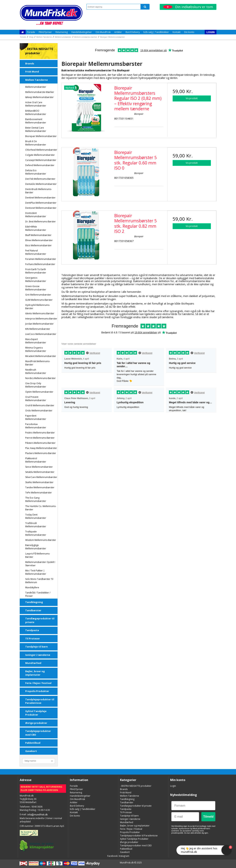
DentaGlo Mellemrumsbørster (41, 184)
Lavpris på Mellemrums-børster (38, 555)
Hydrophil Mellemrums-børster (38, 307)
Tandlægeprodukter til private (40, 620)
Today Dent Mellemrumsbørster (36, 516)
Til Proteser (33, 638)
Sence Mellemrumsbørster (39, 467)
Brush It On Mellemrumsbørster (36, 143)
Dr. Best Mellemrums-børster (40, 222)
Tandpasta (32, 630)
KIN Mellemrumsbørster (38, 329)
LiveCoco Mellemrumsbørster (41, 334)
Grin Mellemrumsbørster (38, 295)
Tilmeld (208, 817)
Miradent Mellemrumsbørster (41, 356)
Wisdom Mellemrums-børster (41, 540)
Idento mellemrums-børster (40, 313)
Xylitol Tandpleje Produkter (36, 713)
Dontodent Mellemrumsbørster (36, 215)
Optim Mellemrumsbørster (39, 392)
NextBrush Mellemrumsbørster (36, 371)
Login (211, 32)
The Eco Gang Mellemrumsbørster (36, 499)
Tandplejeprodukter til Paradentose (40, 701)
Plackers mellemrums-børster (41, 453)
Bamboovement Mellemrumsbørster (36, 121)
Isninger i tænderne (38, 655)
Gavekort (31, 751)
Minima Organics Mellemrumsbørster (36, 349)
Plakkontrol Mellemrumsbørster (36, 460)
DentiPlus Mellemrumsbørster (41, 203)
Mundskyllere (32, 587)
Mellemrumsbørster (36, 87)
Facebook (112, 856)
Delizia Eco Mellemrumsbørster (36, 172)
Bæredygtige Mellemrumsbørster (36, 547)
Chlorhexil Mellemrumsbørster (41, 150)
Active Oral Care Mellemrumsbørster (36, 104)
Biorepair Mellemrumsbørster (41, 136)
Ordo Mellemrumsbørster (39, 411)
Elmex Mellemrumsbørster (39, 240)
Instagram (124, 856)
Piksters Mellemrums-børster (40, 443)
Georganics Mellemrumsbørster (36, 279)
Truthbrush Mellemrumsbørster (36, 525)
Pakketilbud (33, 743)
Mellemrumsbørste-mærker (40, 92)
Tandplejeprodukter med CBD (38, 733)
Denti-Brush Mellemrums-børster (39, 191)
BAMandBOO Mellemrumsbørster (36, 112)
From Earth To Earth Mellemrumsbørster (36, 271)
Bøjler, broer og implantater (35, 673)
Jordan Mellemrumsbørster (39, 324)
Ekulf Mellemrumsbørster (38, 235)
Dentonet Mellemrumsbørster (41, 208)
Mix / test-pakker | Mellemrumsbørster (36, 572)
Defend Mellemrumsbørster (40, 165)
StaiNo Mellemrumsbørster (39, 482)
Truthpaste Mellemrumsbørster (36, 533)
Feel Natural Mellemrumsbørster (36, 252)
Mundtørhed (33, 663)
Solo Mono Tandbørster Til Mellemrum (39, 581)
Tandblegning (34, 602)
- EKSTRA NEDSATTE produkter (39, 51)
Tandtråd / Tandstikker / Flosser (38, 594)
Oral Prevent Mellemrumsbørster (36, 399)
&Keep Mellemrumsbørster (39, 97)
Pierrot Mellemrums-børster (40, 438)
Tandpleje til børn (37, 647)
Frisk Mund (32, 72)
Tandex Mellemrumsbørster (40, 487)
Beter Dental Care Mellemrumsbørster (36, 129)
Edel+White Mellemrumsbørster (36, 228)
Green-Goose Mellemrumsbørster (36, 288)
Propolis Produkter (37, 691)
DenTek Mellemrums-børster (40, 179)
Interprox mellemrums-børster (41, 319)
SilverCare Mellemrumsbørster (41, 477)
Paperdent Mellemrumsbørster (36, 417)
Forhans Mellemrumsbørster (40, 264)
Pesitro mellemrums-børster (40, 433)
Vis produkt (192, 98)
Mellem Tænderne (37, 80)
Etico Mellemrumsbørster (38, 245)
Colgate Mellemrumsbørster (40, 155)
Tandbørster (33, 610)
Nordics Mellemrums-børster (40, 378)
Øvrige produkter (36, 723)
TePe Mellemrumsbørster (39, 493)
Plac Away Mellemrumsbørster (41, 448)
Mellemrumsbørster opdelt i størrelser (40, 564)
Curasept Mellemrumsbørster (41, 160)
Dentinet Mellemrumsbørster (40, 198)
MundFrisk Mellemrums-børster (38, 363)
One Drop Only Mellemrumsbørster (36, 385)
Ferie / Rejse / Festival (38, 683)
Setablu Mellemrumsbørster (40, 472)
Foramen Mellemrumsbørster (41, 259)
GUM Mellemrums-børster (39, 300)
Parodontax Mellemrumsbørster (36, 426)
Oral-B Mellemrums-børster (40, 405)
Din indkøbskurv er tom (188, 7)
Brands (30, 63)
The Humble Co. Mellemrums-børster (41, 508)
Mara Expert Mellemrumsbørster (36, 341)
